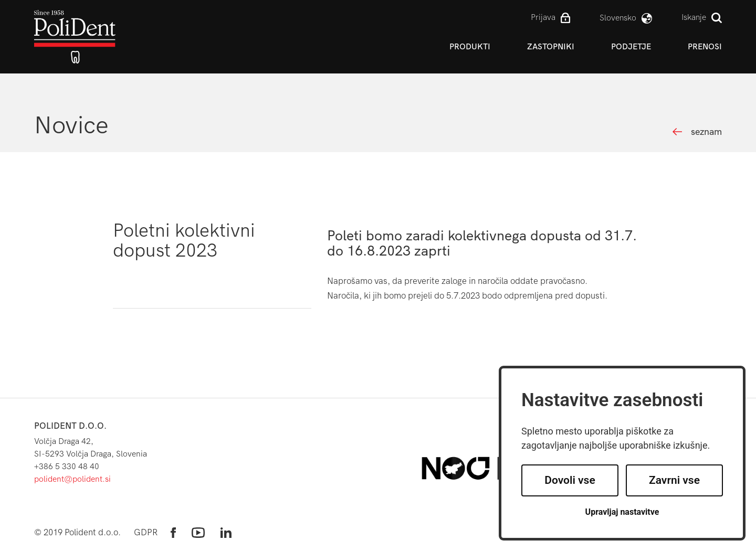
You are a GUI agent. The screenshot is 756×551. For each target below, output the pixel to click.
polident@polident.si (72, 479)
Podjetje (631, 46)
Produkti (470, 46)
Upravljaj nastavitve (622, 512)
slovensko (618, 18)
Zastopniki (551, 46)
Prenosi (705, 46)
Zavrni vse (674, 480)
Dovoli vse (570, 480)
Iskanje (694, 17)
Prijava (543, 17)
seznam (706, 132)
